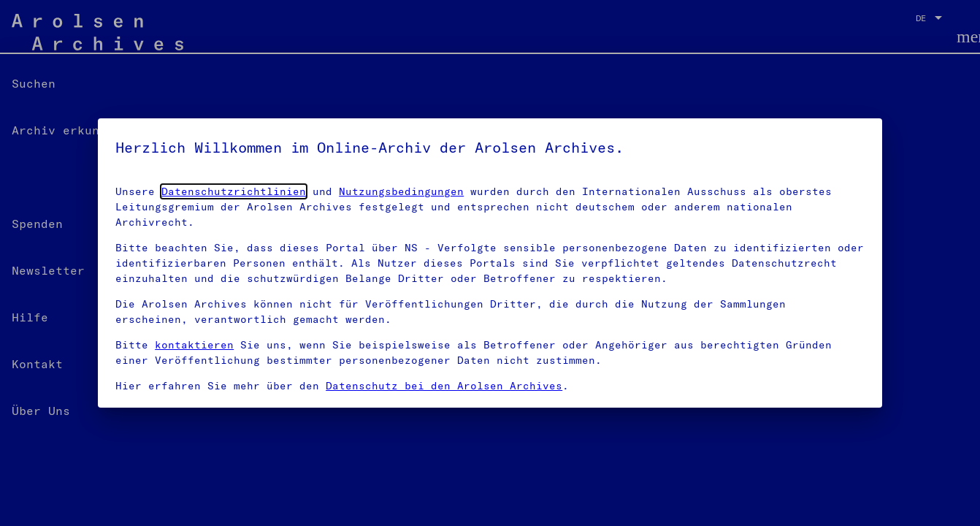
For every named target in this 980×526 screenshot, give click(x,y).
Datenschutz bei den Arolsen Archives (444, 386)
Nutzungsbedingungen (401, 191)
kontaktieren (194, 345)
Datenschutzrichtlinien (234, 191)
